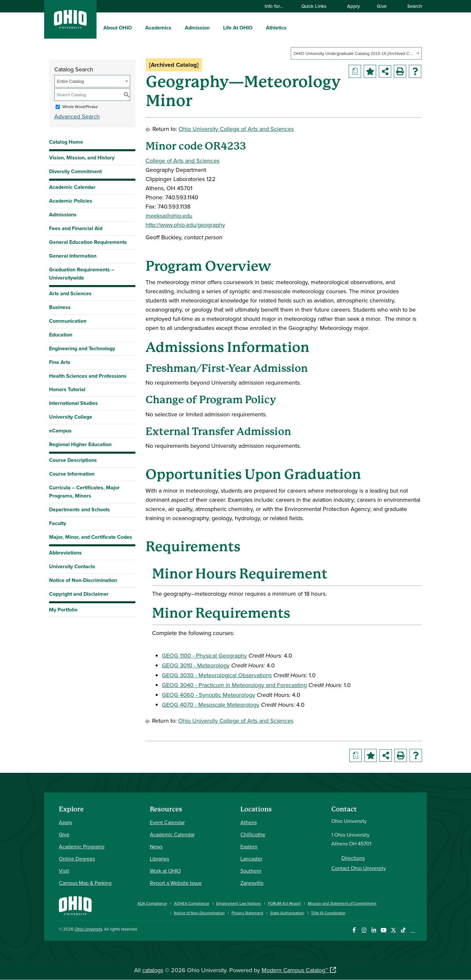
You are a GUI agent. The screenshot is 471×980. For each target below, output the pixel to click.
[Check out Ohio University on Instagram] (364, 930)
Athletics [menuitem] (276, 28)
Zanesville (252, 883)
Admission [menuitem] (197, 28)
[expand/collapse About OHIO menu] (137, 27)
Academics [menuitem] (158, 28)
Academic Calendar (72, 187)
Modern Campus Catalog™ (295, 970)
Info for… (277, 6)
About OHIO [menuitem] (118, 28)
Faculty (58, 523)
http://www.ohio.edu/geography (185, 225)
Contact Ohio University (359, 868)
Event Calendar (167, 822)
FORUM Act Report (284, 903)
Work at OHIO (165, 871)
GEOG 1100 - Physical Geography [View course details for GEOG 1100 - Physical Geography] (204, 655)
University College (71, 417)
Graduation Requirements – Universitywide (82, 274)
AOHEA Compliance (192, 903)
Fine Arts (60, 362)
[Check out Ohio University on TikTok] (403, 930)
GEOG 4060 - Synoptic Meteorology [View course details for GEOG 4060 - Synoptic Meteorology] (209, 695)
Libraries (159, 859)
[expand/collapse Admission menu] (215, 27)
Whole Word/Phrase (80, 107)
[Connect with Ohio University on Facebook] (354, 930)
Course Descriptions (73, 460)
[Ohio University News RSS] (413, 930)
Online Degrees (77, 859)
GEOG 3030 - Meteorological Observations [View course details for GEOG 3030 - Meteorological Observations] (217, 675)
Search (411, 6)
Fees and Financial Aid (76, 228)
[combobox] (356, 53)
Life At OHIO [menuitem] (238, 28)
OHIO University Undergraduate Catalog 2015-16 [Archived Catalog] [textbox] (354, 54)
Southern (251, 871)
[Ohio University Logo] (70, 27)
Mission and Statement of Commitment (342, 903)
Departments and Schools (79, 509)
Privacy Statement (247, 913)
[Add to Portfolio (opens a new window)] (370, 71)
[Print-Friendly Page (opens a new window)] (400, 71)
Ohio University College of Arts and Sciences (236, 129)
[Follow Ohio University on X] (393, 930)
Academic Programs (82, 846)
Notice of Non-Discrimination (83, 580)
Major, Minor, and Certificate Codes (91, 537)
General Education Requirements (88, 242)
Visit (64, 871)
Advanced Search (77, 116)
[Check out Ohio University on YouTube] (384, 930)
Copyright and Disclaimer (79, 594)
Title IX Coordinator (328, 913)
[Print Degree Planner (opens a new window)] (355, 71)
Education (61, 335)
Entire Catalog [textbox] (70, 81)
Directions (353, 858)
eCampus (60, 431)
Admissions (63, 215)
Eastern (249, 846)
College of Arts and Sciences (183, 161)
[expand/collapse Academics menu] (176, 27)
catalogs (153, 970)
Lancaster (251, 859)
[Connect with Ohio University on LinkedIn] (374, 930)
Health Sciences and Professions (88, 376)
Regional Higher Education (80, 444)
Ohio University (88, 929)
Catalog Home (66, 142)
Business (60, 307)
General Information (73, 256)
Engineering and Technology (82, 348)
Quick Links (317, 6)
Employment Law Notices (239, 903)
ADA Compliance (152, 903)
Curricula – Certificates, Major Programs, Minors (84, 492)
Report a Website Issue (176, 883)
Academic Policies (71, 201)
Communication (68, 321)
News (156, 846)
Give (382, 6)
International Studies (73, 403)
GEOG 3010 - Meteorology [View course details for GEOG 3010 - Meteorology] (196, 665)
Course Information (72, 474)
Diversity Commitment (75, 171)
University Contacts (72, 566)
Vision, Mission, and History (82, 158)
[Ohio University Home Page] (75, 905)
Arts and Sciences (70, 293)
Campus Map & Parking (85, 883)
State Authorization (287, 913)
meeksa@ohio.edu (169, 216)
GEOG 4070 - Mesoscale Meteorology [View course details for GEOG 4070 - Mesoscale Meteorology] (211, 705)
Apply (353, 6)
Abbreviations (65, 553)
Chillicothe (253, 834)
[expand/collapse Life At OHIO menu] (257, 27)
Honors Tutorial (67, 389)
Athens (249, 822)
